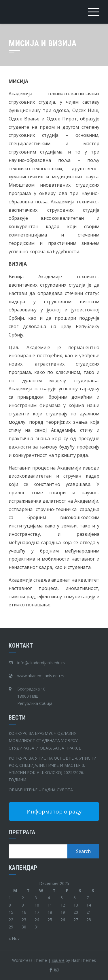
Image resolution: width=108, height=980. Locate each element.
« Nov (14, 938)
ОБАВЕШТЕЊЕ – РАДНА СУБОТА (41, 790)
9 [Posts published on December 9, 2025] (23, 905)
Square (58, 960)
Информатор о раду (54, 811)
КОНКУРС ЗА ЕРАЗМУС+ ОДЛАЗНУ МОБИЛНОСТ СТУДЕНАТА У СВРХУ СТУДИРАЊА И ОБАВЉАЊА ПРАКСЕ (45, 740)
